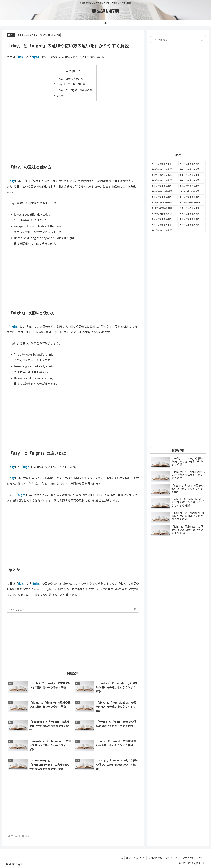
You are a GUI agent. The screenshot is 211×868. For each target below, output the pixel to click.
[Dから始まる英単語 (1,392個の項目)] (164, 169)
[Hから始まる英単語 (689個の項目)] (192, 197)
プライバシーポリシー (194, 858)
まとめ (60, 95)
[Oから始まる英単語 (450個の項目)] (164, 208)
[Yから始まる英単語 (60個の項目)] (192, 225)
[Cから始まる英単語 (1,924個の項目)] (192, 164)
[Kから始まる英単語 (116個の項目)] (164, 225)
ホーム (119, 858)
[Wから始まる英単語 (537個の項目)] (164, 203)
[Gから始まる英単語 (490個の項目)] (192, 203)
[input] (73, 609)
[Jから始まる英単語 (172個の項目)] (164, 219)
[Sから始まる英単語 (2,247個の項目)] (164, 164)
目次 (68, 71)
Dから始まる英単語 (28, 35)
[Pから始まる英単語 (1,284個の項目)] (164, 175)
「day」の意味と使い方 (70, 79)
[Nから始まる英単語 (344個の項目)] (164, 214)
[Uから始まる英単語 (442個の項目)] (192, 208)
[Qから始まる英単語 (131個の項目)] (192, 219)
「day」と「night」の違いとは (74, 90)
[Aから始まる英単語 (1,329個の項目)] (192, 169)
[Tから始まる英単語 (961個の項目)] (192, 186)
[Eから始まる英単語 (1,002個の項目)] (192, 180)
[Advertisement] (73, 129)
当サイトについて (136, 858)
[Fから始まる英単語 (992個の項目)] (164, 186)
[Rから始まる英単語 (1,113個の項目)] (192, 175)
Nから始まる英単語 (50, 35)
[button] (135, 609)
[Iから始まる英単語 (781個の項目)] (192, 191)
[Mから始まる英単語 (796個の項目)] (164, 191)
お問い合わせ (155, 858)
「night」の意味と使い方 (71, 84)
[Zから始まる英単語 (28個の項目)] (178, 230)
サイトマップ (172, 858)
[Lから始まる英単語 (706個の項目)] (164, 197)
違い (11, 35)
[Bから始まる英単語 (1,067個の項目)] (164, 180)
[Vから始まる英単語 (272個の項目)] (192, 214)
